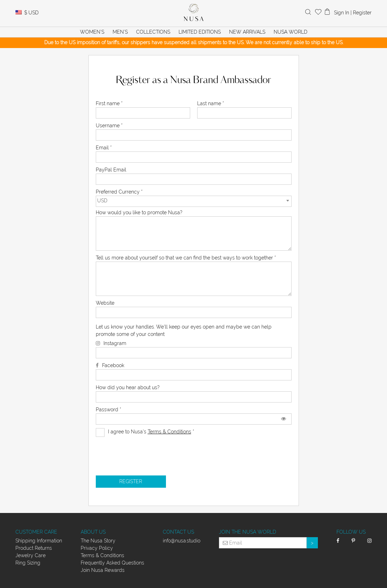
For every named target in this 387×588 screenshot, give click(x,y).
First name (109, 103)
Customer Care (36, 532)
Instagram (115, 343)
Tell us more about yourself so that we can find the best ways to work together (186, 258)
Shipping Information (39, 541)
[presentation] (149, 451)
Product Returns (34, 548)
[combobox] (194, 201)
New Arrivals (247, 32)
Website (105, 303)
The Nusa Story (98, 541)
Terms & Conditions (169, 432)
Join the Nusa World (248, 532)
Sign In (342, 13)
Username (109, 126)
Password (108, 410)
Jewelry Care (31, 555)
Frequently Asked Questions (112, 563)
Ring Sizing (28, 563)
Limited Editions (200, 32)
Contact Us (178, 532)
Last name (211, 103)
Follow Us (351, 532)
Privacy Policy (97, 548)
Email (104, 148)
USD (31, 13)
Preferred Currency (119, 192)
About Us (93, 532)
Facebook (113, 365)
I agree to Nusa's (145, 432)
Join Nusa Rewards (103, 570)
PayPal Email (111, 170)
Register (362, 13)
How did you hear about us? (128, 387)
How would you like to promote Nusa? (139, 212)
